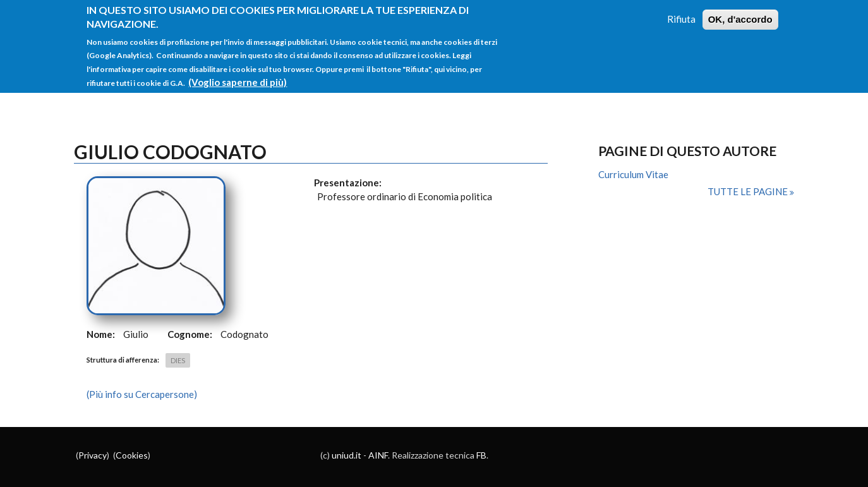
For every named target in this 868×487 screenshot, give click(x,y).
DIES (178, 360)
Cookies (132, 455)
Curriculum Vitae (633, 174)
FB (481, 455)
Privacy (93, 455)
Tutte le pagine (749, 191)
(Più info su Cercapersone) (142, 394)
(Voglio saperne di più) (238, 76)
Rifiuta (681, 13)
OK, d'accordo (740, 13)
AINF (378, 455)
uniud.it (347, 455)
